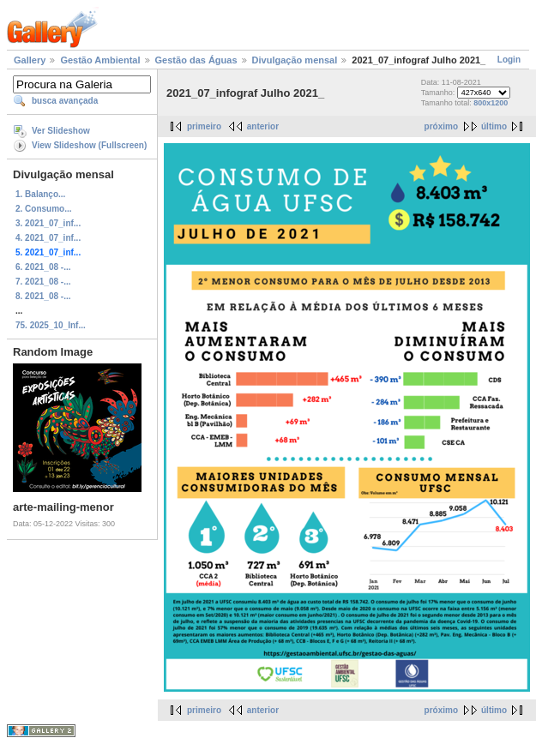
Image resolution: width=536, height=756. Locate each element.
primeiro (204, 126)
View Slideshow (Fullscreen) (89, 145)
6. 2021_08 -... (43, 267)
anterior (263, 126)
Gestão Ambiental (100, 60)
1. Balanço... (40, 194)
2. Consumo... (44, 209)
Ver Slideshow (61, 131)
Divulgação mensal (295, 60)
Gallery (30, 60)
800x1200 (491, 103)
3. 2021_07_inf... (48, 223)
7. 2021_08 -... (43, 282)
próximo (441, 126)
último (494, 126)
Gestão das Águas (196, 60)
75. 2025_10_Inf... (51, 325)
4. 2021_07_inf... (48, 238)
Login (509, 60)
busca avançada (65, 101)
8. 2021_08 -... (43, 296)
